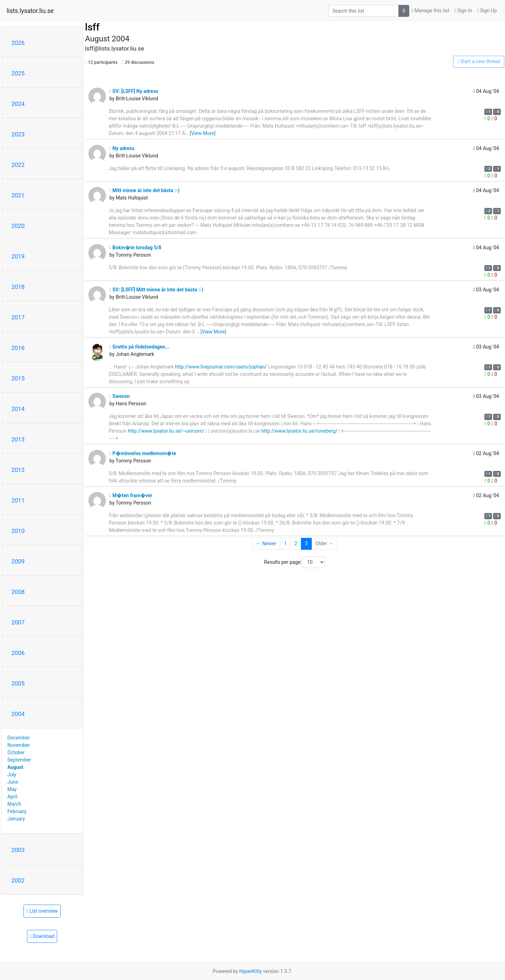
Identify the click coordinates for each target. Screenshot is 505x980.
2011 (18, 500)
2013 (18, 439)
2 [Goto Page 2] (296, 543)
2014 (18, 409)
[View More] (203, 133)
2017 (18, 317)
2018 (18, 287)
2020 (18, 226)
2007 (18, 622)
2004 (18, 714)
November (19, 745)
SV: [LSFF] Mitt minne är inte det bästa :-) (156, 290)
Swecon (120, 396)
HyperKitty (251, 971)
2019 (18, 256)
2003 (18, 850)
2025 (18, 73)
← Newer (266, 543)
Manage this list (431, 11)
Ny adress (122, 148)
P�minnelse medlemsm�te (143, 453)
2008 (18, 592)
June (13, 782)
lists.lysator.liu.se (30, 11)
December (19, 738)
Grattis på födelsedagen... (139, 347)
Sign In (463, 11)
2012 (18, 470)
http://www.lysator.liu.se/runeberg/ (299, 431)
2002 (18, 880)
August (15, 767)
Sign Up (487, 11)
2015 (18, 378)
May (12, 789)
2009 (18, 561)
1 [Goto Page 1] (285, 543)
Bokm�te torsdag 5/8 (135, 248)
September (19, 760)
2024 (18, 104)
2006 (18, 653)
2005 (18, 683)
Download (42, 936)
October (16, 752)
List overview (42, 911)
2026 (18, 43)
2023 (18, 134)
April (12, 797)
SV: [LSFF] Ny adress (134, 91)
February (17, 811)
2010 (18, 531)
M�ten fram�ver (131, 495)
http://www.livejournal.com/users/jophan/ (221, 367)
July (12, 775)
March (14, 804)
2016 (18, 348)
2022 (18, 165)
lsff (92, 27)
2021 (18, 195)
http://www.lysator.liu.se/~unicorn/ (166, 431)
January (16, 819)
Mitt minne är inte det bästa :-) (144, 190)
